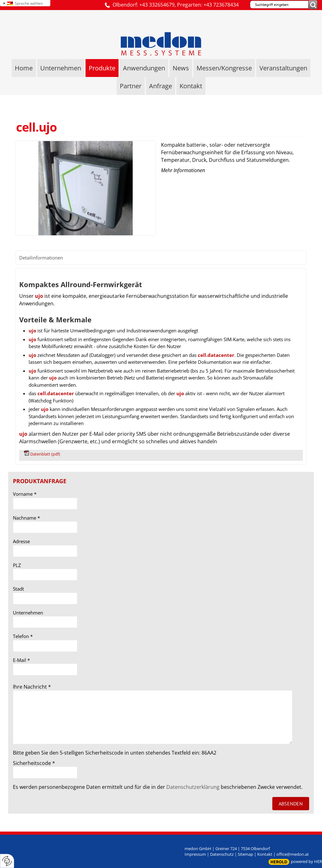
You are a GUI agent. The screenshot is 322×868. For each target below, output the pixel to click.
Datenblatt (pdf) (45, 454)
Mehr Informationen (183, 170)
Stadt (18, 589)
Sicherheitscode (34, 763)
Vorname (25, 494)
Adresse (21, 541)
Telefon (23, 636)
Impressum (195, 854)
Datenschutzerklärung (193, 787)
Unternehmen (28, 613)
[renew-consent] (7, 861)
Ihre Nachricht (32, 687)
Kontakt (265, 854)
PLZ (17, 565)
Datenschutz (222, 854)
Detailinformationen (41, 258)
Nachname (26, 518)
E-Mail (21, 660)
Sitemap (245, 854)
